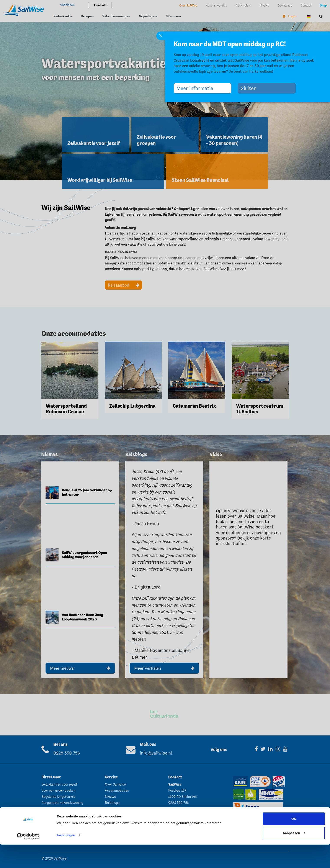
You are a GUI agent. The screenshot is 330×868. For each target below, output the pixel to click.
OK (294, 842)
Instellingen (66, 859)
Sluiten (250, 88)
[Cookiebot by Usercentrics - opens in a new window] (28, 860)
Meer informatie (196, 88)
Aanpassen (294, 856)
